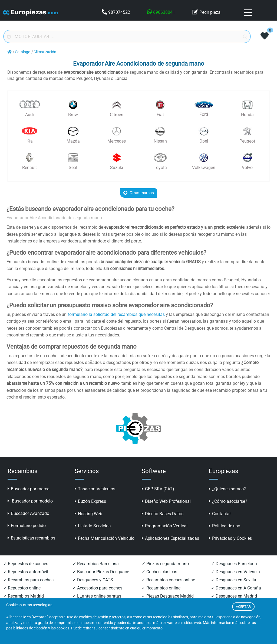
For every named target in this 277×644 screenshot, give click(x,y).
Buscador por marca (29, 489)
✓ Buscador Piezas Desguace (101, 572)
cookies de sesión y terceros (102, 617)
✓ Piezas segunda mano (165, 564)
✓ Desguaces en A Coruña (236, 588)
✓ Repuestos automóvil (26, 572)
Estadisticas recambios (31, 538)
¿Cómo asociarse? (228, 501)
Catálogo (23, 52)
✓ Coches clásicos (159, 572)
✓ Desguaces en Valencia (235, 572)
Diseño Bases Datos (163, 514)
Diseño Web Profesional (166, 501)
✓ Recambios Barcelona (96, 564)
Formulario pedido (27, 526)
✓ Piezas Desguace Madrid (168, 596)
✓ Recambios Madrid (24, 596)
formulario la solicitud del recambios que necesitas (116, 314)
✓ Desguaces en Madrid (234, 596)
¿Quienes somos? (227, 489)
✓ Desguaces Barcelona (234, 564)
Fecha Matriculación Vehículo (105, 538)
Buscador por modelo (30, 501)
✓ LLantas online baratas (97, 596)
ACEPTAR (243, 607)
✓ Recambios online (161, 588)
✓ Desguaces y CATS (93, 580)
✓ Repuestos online (22, 588)
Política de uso (225, 526)
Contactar (220, 514)
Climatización (45, 52)
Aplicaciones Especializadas (170, 538)
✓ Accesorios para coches (97, 588)
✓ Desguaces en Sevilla (234, 580)
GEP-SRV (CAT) (158, 489)
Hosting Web (88, 514)
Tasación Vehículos (95, 489)
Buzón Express (90, 501)
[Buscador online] (127, 36)
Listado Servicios (93, 526)
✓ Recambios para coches (28, 580)
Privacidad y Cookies (230, 538)
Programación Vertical (165, 526)
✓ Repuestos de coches (26, 564)
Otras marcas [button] (139, 193)
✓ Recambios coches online (168, 580)
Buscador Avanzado (28, 513)
